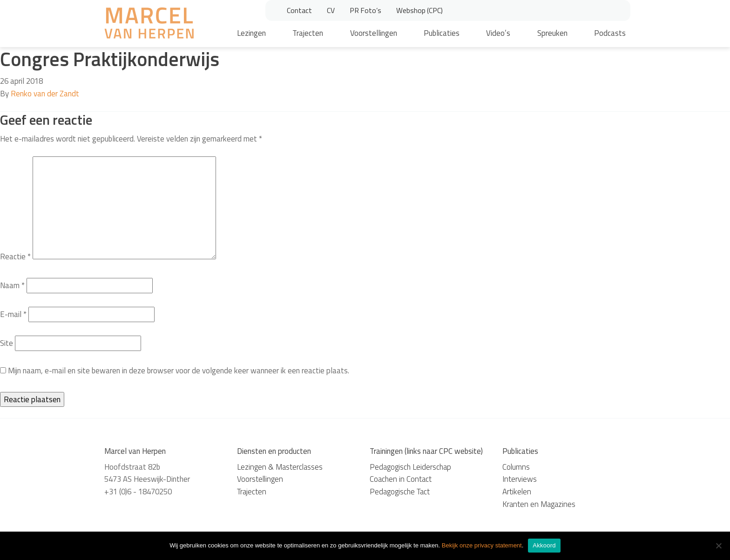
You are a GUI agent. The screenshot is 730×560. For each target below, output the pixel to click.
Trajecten (308, 33)
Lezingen (251, 33)
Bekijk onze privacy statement (482, 545)
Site (7, 343)
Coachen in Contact (401, 479)
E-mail (13, 314)
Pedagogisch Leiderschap (410, 467)
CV (331, 10)
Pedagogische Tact (400, 492)
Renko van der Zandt (45, 94)
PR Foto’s (365, 10)
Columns (516, 467)
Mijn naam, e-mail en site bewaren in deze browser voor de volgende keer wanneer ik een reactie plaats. (179, 371)
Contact (299, 10)
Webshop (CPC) (419, 10)
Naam (12, 285)
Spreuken (552, 33)
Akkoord (544, 545)
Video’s (498, 33)
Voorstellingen (374, 33)
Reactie (15, 256)
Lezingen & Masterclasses (280, 467)
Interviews (520, 479)
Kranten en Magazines (539, 504)
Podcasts (610, 33)
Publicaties (442, 33)
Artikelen (517, 492)
